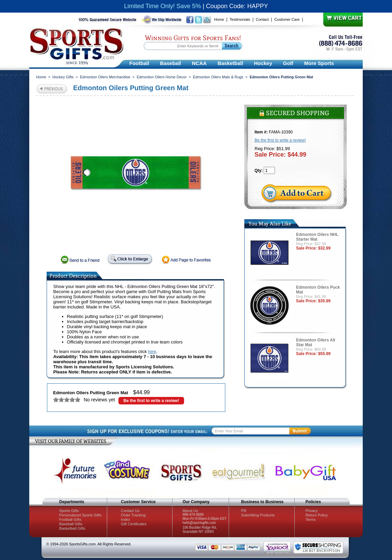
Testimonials (240, 19)
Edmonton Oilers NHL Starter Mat (317, 237)
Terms (311, 519)
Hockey (263, 63)
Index (125, 519)
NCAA (199, 63)
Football (139, 63)
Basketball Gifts (72, 528)
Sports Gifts (69, 511)
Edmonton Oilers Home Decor (162, 77)
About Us (190, 511)
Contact (262, 19)
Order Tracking (133, 515)
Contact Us (130, 511)
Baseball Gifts (71, 524)
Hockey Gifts (63, 77)
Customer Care (287, 19)
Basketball (230, 63)
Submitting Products (258, 515)
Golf (288, 63)
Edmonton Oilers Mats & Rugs (218, 77)
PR (244, 511)
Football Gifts (70, 519)
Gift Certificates (134, 524)
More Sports (319, 63)
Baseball (170, 63)
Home (219, 19)
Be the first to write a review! (151, 401)
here (152, 352)
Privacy (312, 511)
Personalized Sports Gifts (80, 515)
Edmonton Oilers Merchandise (105, 77)
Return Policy (317, 515)
